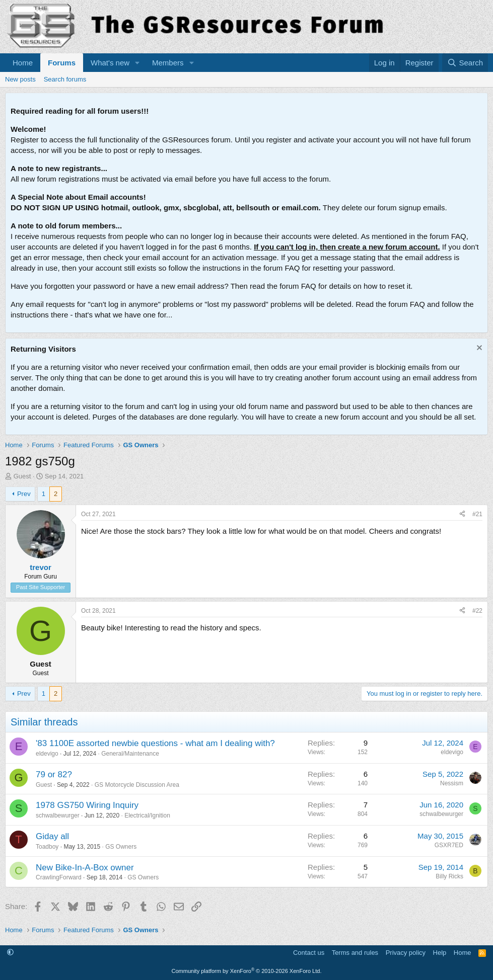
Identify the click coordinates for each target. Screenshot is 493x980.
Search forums (65, 79)
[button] (137, 63)
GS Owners (121, 847)
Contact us (309, 953)
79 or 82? (54, 774)
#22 (477, 611)
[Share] (462, 514)
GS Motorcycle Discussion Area (137, 785)
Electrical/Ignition (147, 815)
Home (23, 63)
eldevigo (47, 754)
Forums (62, 63)
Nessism (452, 783)
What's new (110, 63)
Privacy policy (406, 953)
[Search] (465, 63)
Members (168, 63)
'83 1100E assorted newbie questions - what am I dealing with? (155, 743)
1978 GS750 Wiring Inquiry (87, 805)
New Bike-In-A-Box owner (85, 868)
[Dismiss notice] (478, 349)
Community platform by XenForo (247, 971)
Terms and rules (355, 953)
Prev (24, 494)
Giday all (52, 836)
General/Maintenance (130, 754)
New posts (20, 79)
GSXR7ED (449, 845)
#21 (477, 514)
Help (440, 953)
